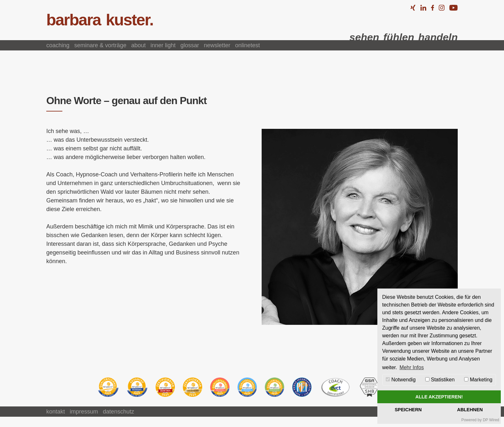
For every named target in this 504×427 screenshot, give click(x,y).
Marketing (478, 380)
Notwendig (401, 380)
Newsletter (217, 45)
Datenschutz (118, 412)
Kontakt (56, 412)
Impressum (84, 412)
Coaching (58, 45)
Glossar (190, 45)
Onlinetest (247, 45)
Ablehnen (470, 410)
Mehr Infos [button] (412, 367)
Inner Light (163, 45)
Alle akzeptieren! (439, 397)
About (138, 45)
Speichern (408, 410)
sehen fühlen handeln (404, 37)
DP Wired (491, 420)
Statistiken (440, 380)
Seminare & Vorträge (100, 45)
